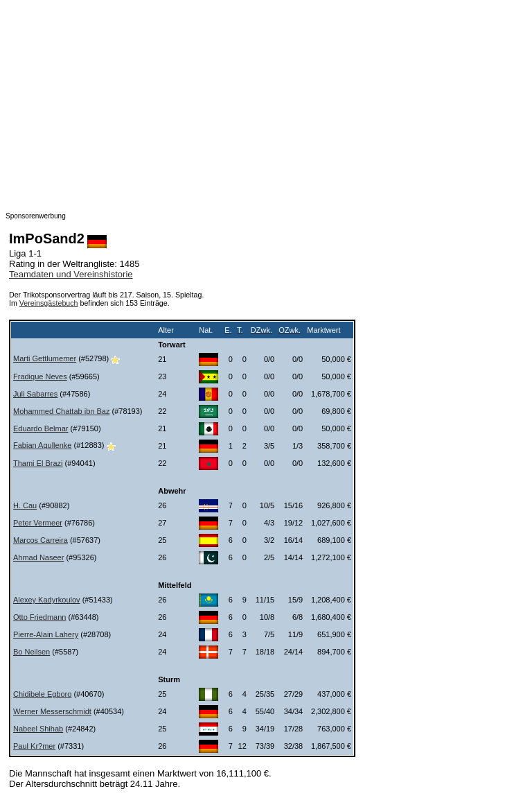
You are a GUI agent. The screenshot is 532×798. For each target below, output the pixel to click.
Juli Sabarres (35, 394)
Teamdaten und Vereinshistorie (71, 274)
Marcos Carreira (41, 540)
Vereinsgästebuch (49, 303)
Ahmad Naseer (38, 557)
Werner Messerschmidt (52, 711)
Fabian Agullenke (42, 445)
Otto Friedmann (39, 617)
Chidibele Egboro (42, 694)
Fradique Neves (40, 376)
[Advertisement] (266, 103)
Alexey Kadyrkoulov (47, 600)
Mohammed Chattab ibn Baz (61, 411)
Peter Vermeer (38, 523)
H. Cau (25, 505)
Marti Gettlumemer (45, 358)
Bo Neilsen (32, 652)
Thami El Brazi (38, 463)
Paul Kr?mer (34, 746)
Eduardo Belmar (41, 428)
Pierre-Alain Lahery (46, 634)
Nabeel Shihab (38, 729)
